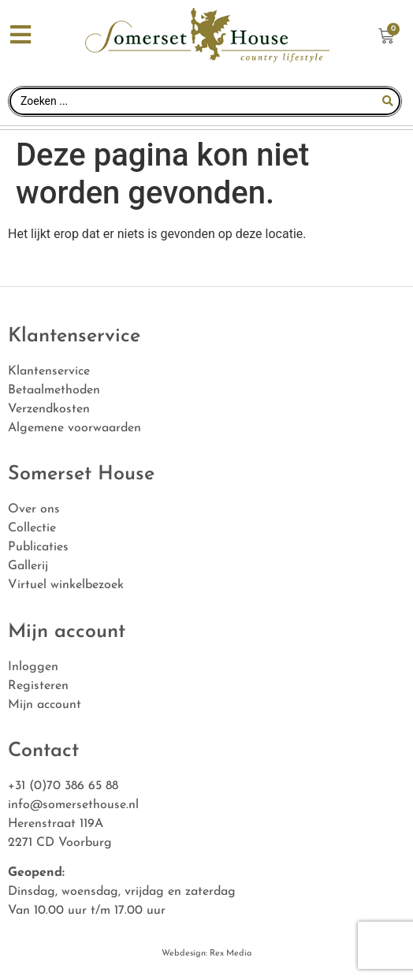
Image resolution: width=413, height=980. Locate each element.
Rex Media (229, 954)
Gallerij (28, 566)
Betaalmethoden (54, 390)
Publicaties (38, 547)
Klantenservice (49, 371)
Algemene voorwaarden (74, 428)
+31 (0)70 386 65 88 (63, 786)
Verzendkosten (49, 409)
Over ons (34, 509)
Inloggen (33, 667)
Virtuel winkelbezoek (66, 585)
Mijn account (45, 705)
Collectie (32, 528)
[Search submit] (388, 101)
